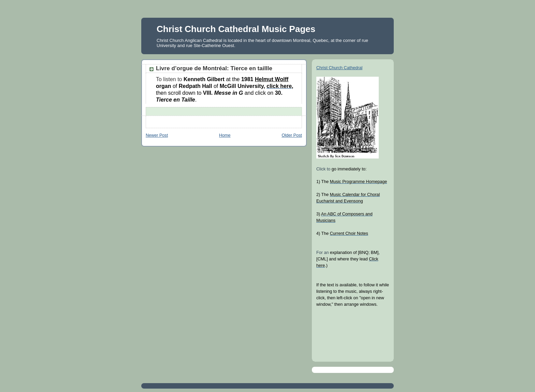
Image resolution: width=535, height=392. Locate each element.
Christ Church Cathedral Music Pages (236, 29)
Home (225, 135)
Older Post (292, 135)
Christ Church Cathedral (339, 68)
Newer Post (157, 135)
